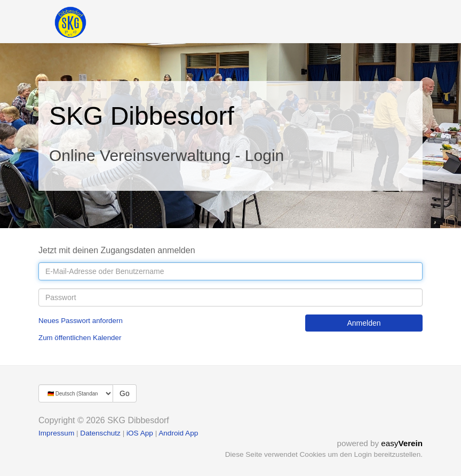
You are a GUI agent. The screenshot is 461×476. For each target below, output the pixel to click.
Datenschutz (100, 433)
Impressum (56, 433)
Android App (178, 433)
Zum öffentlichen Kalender (80, 338)
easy (402, 443)
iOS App (140, 433)
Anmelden (364, 323)
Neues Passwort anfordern (81, 321)
